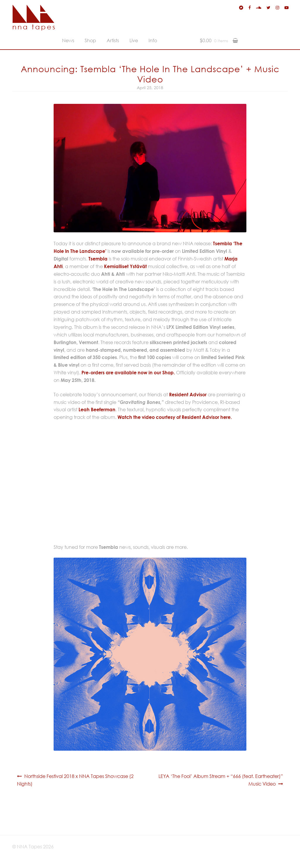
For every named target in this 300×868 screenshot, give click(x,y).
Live (134, 40)
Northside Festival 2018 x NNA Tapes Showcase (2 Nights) (75, 780)
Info (153, 40)
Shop (90, 40)
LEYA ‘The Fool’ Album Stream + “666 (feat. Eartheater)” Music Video (221, 780)
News (68, 40)
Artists (113, 40)
